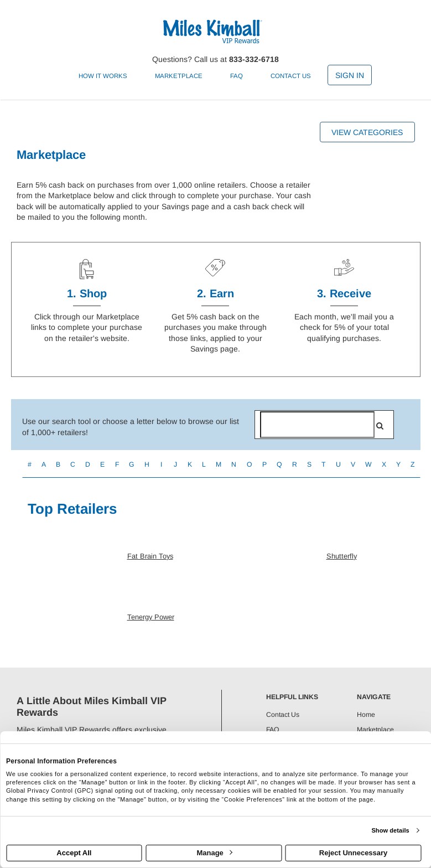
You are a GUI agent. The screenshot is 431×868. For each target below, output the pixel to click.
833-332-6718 (254, 59)
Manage (214, 853)
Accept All (74, 853)
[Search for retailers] (317, 425)
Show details (390, 830)
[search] (380, 426)
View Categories (367, 132)
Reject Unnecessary (354, 853)
